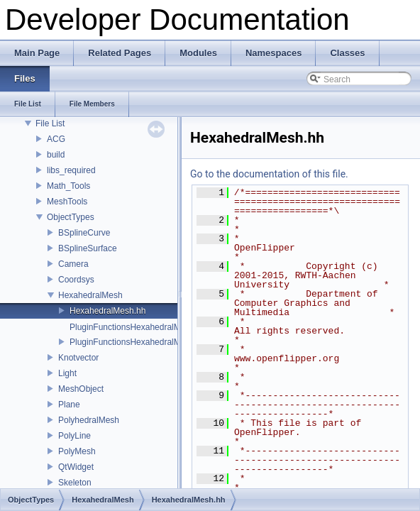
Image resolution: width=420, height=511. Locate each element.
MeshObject (81, 389)
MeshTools (67, 202)
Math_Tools (68, 186)
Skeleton (75, 483)
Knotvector (78, 358)
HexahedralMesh (90, 295)
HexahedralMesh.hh (107, 311)
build (56, 155)
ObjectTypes (71, 217)
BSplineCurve (84, 233)
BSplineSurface (88, 248)
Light (67, 373)
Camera (73, 264)
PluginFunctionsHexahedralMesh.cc (137, 327)
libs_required (71, 170)
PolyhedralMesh (89, 420)
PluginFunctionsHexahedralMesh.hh (138, 342)
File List (50, 123)
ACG (56, 139)
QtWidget (76, 467)
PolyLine (74, 436)
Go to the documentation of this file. (269, 174)
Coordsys (76, 280)
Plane (69, 405)
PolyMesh (77, 451)
